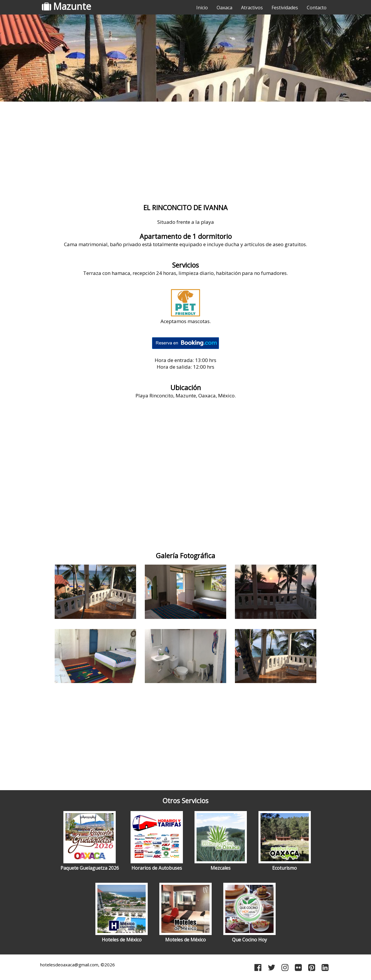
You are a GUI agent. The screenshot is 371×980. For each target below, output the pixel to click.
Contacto (317, 8)
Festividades (285, 8)
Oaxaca (224, 8)
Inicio (202, 8)
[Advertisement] (185, 149)
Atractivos (252, 8)
